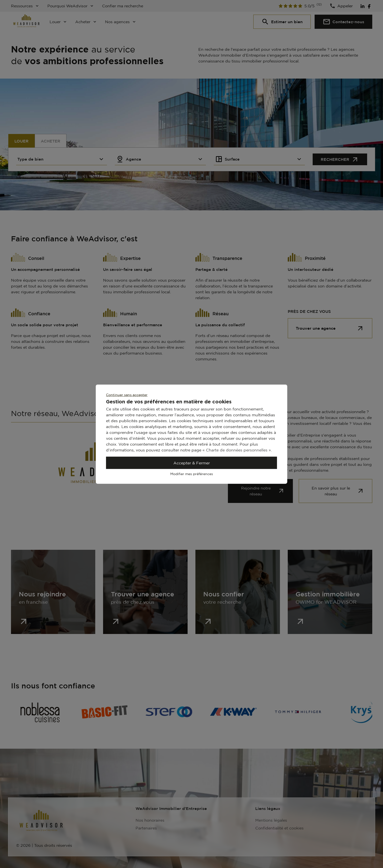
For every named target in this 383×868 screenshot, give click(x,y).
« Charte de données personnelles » (237, 450)
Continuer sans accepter (127, 394)
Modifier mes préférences (192, 474)
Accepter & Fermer (192, 463)
